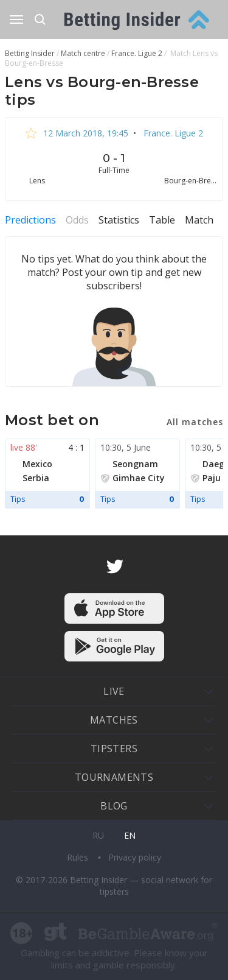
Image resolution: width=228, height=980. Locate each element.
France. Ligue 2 (172, 133)
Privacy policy (135, 857)
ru (98, 835)
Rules (79, 857)
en (130, 835)
